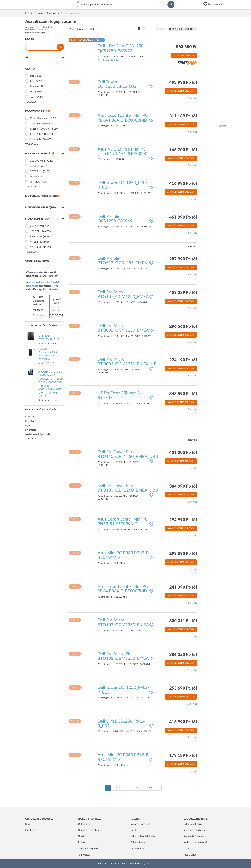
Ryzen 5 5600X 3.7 (40, 129)
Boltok (82, 843)
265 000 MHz (38, 161)
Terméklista (84, 855)
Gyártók (82, 836)
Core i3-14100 (38, 139)
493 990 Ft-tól (183, 83)
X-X (32, 81)
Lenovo (34, 87)
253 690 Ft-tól (183, 688)
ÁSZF (186, 849)
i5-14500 (35, 166)
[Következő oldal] (159, 788)
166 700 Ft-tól (183, 150)
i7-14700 (35, 177)
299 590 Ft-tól (183, 554)
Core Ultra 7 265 (39, 118)
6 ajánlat (192, 199)
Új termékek (85, 824)
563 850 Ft (186, 47)
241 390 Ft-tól (183, 587)
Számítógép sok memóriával (37, 30)
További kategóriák (88, 849)
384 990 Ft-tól (183, 486)
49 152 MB (36, 242)
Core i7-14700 (38, 134)
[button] (214, 4)
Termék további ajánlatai (109, 60)
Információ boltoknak (195, 830)
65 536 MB (36, 237)
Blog (28, 824)
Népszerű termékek (89, 830)
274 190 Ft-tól (183, 360)
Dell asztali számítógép (35, 33)
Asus (33, 97)
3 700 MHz (36, 171)
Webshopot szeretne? (195, 843)
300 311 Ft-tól (183, 621)
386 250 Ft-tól (183, 655)
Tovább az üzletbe (184, 55)
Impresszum (137, 849)
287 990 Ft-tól (183, 259)
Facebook (30, 830)
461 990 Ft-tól (183, 217)
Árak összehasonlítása (181, 91)
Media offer (190, 855)
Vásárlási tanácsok (141, 824)
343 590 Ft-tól (183, 394)
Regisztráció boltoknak (196, 836)
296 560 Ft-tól (183, 327)
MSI (32, 92)
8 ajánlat (192, 233)
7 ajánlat (192, 98)
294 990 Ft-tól (183, 520)
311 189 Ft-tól (183, 116)
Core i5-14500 (38, 124)
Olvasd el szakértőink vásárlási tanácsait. (43, 274)
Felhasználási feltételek (143, 836)
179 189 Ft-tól (183, 756)
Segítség (135, 830)
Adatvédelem (138, 843)
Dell (32, 76)
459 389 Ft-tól (183, 293)
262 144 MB (37, 226)
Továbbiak (32, 102)
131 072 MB (37, 231)
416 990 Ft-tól (183, 184)
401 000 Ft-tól (183, 453)
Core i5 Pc (47, 27)
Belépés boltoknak (193, 824)
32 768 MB (36, 247)
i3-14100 (35, 182)
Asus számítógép (32, 27)
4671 (151, 788)
